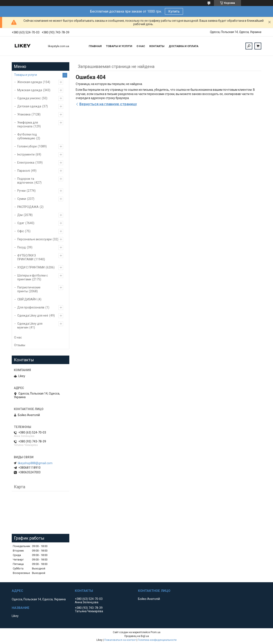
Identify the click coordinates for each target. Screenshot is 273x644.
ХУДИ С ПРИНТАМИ (31, 267)
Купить (174, 11)
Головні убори (27, 146)
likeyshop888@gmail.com (35, 463)
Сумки (22, 199)
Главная (95, 46)
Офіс (21, 231)
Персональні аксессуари (34, 239)
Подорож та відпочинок (26, 181)
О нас (141, 46)
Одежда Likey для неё (33, 316)
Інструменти (26, 154)
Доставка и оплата (184, 46)
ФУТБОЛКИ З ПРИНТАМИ (27, 257)
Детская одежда (29, 106)
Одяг (21, 223)
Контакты (157, 46)
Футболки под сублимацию (27, 136)
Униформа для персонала (28, 124)
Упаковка (24, 114)
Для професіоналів (31, 307)
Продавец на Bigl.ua (137, 636)
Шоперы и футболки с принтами (33, 277)
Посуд (22, 247)
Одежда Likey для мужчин (30, 326)
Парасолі (24, 171)
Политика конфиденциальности (157, 640)
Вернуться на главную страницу (108, 104)
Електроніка (26, 163)
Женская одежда (30, 82)
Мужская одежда (30, 90)
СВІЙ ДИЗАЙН (27, 299)
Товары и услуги (119, 46)
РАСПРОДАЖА (28, 207)
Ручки (21, 191)
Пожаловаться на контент (120, 640)
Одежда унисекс (29, 98)
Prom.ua (155, 632)
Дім (20, 215)
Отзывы (20, 345)
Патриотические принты (29, 289)
